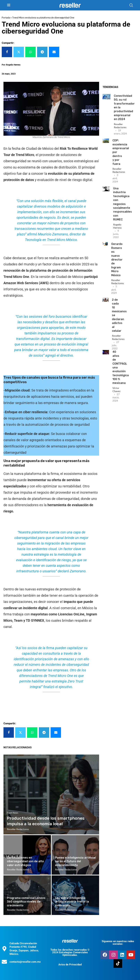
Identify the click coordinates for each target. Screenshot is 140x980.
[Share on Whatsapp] (30, 52)
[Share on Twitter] (19, 52)
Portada (6, 18)
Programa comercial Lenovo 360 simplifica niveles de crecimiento (26, 902)
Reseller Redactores (120, 126)
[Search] (131, 5)
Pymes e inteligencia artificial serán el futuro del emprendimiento (75, 861)
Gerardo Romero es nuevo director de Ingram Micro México (117, 260)
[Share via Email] (54, 52)
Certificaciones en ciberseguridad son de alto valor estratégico (25, 861)
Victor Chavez (116, 390)
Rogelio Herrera (117, 226)
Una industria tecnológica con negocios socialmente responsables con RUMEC (122, 204)
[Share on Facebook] (7, 52)
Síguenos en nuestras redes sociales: (118, 943)
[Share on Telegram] (42, 52)
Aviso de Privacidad (70, 965)
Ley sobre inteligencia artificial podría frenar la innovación (72, 902)
